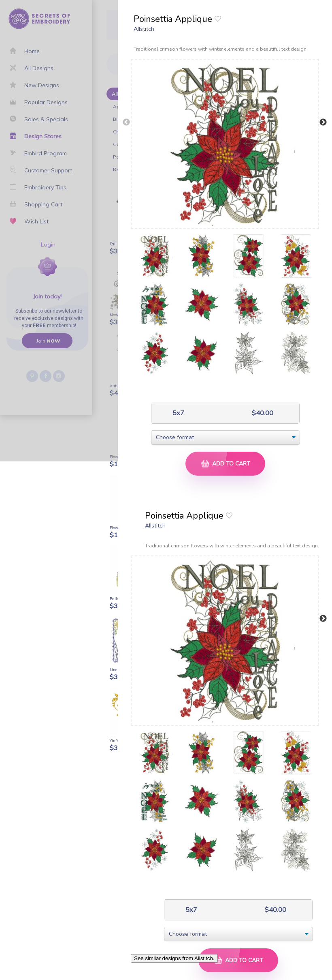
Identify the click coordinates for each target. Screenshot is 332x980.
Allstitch (144, 29)
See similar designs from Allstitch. (174, 958)
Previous (126, 122)
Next (323, 122)
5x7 (178, 413)
